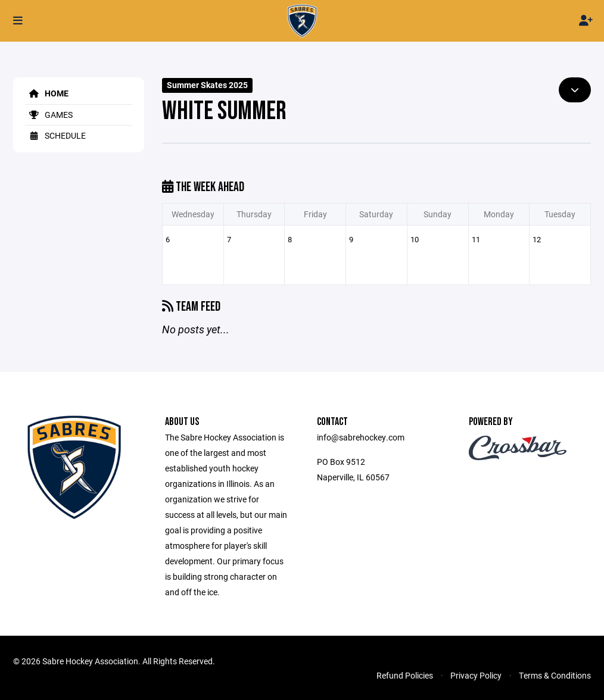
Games (49, 115)
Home (47, 93)
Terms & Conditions (555, 675)
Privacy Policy (476, 675)
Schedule (55, 135)
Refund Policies (405, 675)
